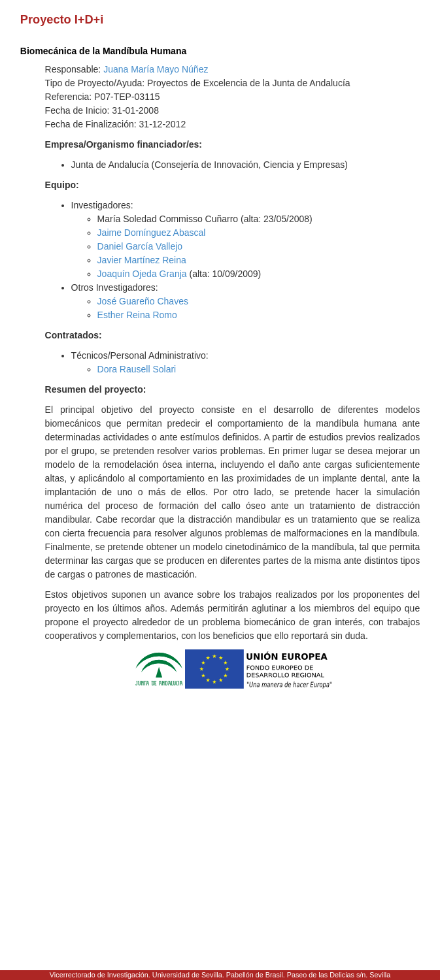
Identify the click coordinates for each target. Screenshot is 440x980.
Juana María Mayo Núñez (156, 69)
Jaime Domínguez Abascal (152, 233)
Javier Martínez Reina (142, 260)
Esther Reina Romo (137, 315)
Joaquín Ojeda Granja (142, 274)
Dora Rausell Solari (137, 369)
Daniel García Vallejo (140, 246)
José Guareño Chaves (143, 301)
